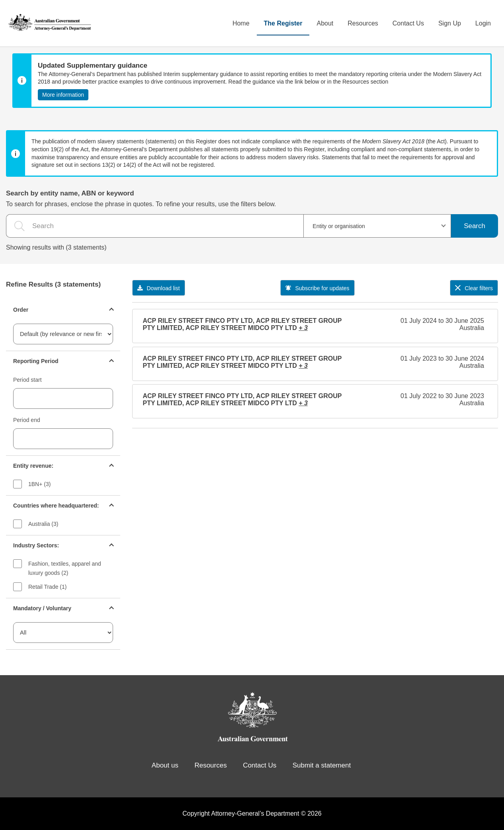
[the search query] (155, 226)
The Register (283, 23)
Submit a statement (322, 765)
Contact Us (408, 23)
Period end (27, 420)
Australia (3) (43, 524)
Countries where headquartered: (56, 506)
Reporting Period (36, 361)
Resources (363, 23)
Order (21, 310)
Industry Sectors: (36, 545)
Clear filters (474, 288)
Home (241, 23)
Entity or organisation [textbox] (339, 226)
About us (165, 765)
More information (63, 95)
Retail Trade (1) (47, 587)
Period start (27, 380)
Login (483, 23)
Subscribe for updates (317, 288)
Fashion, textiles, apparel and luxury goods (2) (65, 568)
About (325, 23)
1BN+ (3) (39, 484)
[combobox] (377, 226)
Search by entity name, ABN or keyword (70, 193)
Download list (159, 288)
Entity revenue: (33, 466)
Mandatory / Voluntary (42, 608)
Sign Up (450, 23)
